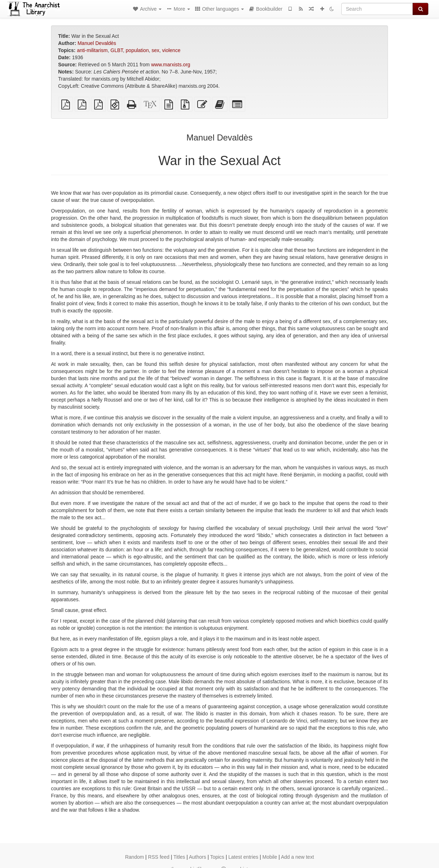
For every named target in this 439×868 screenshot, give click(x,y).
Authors (198, 857)
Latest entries (243, 857)
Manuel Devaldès (97, 43)
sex (155, 50)
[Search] (377, 9)
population (137, 50)
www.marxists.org (171, 65)
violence (171, 50)
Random (135, 857)
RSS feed (159, 857)
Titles (179, 857)
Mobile (270, 857)
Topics (217, 857)
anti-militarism (92, 50)
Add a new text (298, 857)
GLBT (117, 50)
